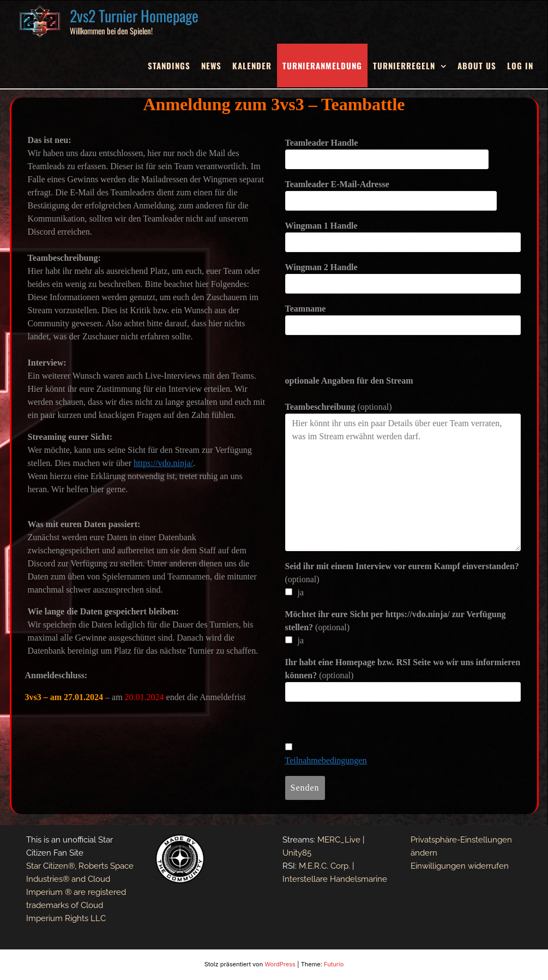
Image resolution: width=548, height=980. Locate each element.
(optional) (339, 407)
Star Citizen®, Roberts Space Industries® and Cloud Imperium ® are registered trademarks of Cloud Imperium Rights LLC (80, 892)
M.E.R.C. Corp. (324, 866)
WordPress (280, 964)
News (211, 65)
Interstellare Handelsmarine (335, 879)
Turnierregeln (404, 65)
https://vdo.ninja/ (163, 463)
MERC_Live (339, 840)
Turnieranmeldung (322, 65)
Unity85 (297, 853)
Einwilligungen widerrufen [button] (460, 866)
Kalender (252, 65)
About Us (477, 65)
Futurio (334, 964)
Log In (520, 65)
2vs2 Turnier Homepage (134, 16)
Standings (169, 65)
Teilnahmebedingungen (326, 760)
